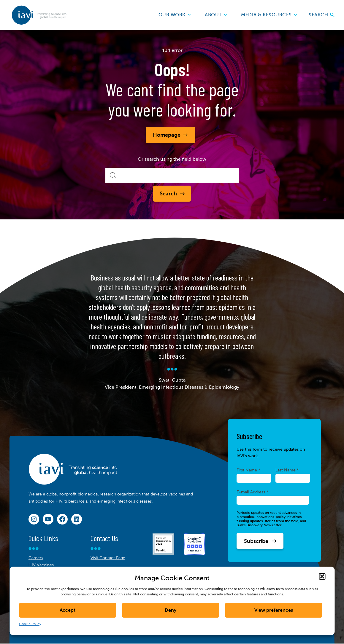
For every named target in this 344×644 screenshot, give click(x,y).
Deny (171, 610)
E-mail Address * (252, 492)
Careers (36, 558)
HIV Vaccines (41, 565)
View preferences (274, 610)
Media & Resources (269, 15)
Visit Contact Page (108, 558)
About (216, 15)
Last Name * (287, 470)
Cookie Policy (30, 624)
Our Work (175, 15)
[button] (322, 576)
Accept (68, 610)
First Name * (248, 470)
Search (322, 15)
